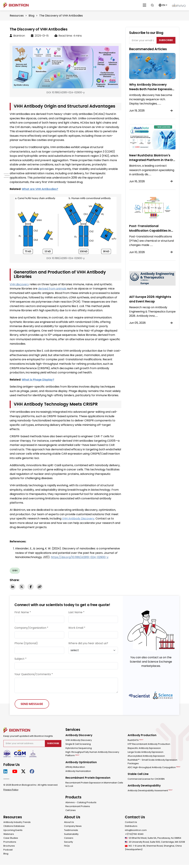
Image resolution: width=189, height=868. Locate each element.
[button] (163, 5)
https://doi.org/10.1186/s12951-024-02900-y (80, 557)
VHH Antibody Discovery (79, 740)
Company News (73, 827)
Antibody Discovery (79, 736)
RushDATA (135, 740)
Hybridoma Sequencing (79, 748)
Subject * (20, 659)
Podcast (8, 850)
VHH (15, 571)
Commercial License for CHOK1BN (146, 779)
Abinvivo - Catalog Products (81, 803)
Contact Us (131, 822)
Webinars (9, 834)
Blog (31, 16)
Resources (17, 16)
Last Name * (76, 612)
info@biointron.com (136, 830)
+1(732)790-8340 (134, 834)
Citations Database (14, 827)
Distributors (131, 827)
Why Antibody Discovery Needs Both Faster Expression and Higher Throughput (152, 89)
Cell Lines (71, 811)
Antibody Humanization (78, 771)
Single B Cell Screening (78, 745)
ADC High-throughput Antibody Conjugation (154, 768)
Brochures (9, 846)
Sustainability (71, 834)
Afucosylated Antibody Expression (146, 756)
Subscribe (166, 40)
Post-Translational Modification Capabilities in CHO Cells (151, 231)
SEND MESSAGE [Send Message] (32, 704)
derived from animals (52, 289)
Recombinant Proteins (78, 807)
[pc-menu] (6, 176)
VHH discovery (19, 284)
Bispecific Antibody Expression (144, 748)
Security (68, 842)
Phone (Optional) (26, 643)
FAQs (67, 846)
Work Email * (77, 628)
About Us (69, 822)
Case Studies (11, 838)
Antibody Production (142, 736)
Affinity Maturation (75, 767)
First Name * (23, 612)
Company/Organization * (31, 628)
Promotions (10, 842)
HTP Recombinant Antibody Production (149, 745)
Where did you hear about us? (88, 643)
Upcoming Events (13, 830)
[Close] (144, 5)
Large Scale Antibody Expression (145, 752)
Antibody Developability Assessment (150, 791)
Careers (69, 838)
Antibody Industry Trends (17, 822)
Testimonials (71, 830)
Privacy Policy (11, 790)
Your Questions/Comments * (34, 674)
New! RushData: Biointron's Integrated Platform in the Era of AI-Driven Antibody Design (152, 160)
